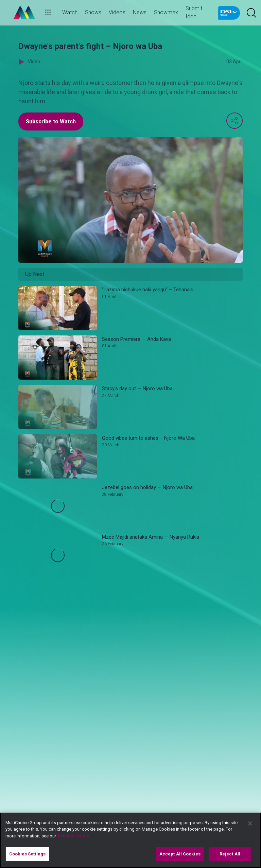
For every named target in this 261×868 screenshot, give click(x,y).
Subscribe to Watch (51, 121)
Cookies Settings (27, 854)
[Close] (250, 823)
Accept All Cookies (180, 854)
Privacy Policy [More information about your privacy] (73, 836)
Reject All (230, 854)
